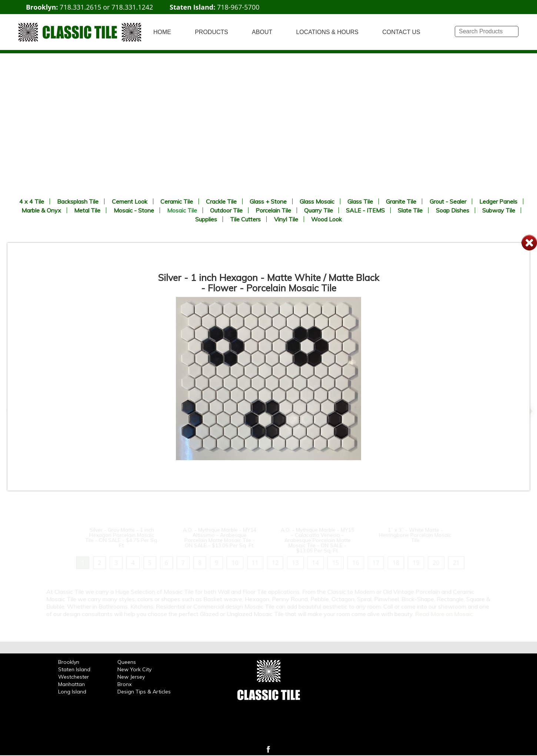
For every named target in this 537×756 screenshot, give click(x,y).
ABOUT (262, 32)
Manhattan (71, 684)
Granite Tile (401, 201)
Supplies (206, 219)
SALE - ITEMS (365, 210)
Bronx (124, 684)
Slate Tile (410, 210)
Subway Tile (499, 210)
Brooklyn (69, 662)
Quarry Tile (318, 210)
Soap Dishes (453, 210)
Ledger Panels (498, 201)
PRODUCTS (211, 32)
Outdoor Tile (226, 210)
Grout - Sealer (448, 201)
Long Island (72, 692)
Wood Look (326, 219)
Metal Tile (87, 210)
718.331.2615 (80, 7)
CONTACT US (401, 32)
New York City (134, 669)
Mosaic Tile (182, 210)
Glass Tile (360, 201)
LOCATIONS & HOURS (327, 32)
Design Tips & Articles (144, 692)
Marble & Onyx (41, 210)
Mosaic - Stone (134, 210)
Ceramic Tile (177, 201)
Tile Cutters (245, 219)
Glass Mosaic (317, 201)
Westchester (74, 677)
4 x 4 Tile (32, 201)
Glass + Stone (268, 201)
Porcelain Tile (273, 210)
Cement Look (130, 201)
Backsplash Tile (78, 201)
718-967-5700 (238, 7)
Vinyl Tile (286, 219)
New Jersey (131, 677)
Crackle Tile (221, 201)
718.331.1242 (132, 7)
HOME (162, 32)
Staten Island (74, 669)
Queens (127, 662)
